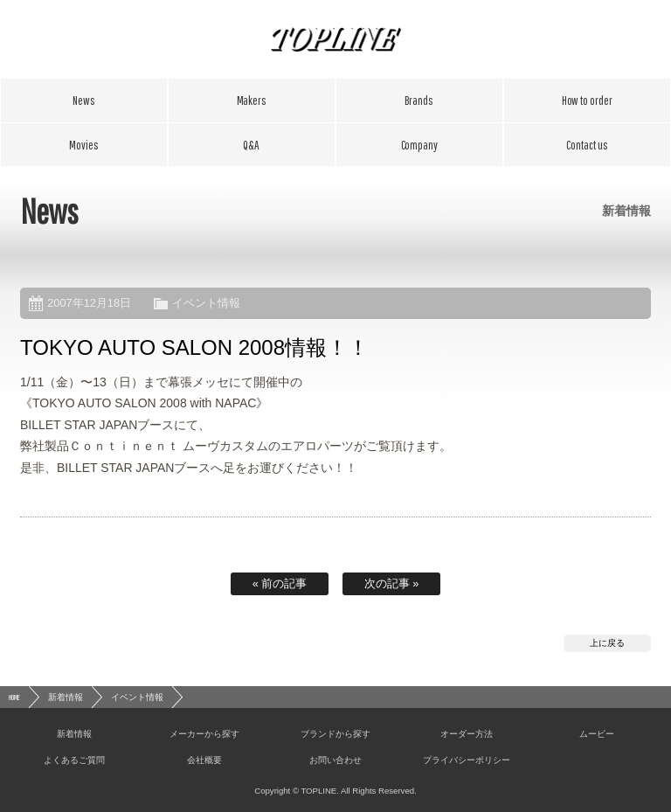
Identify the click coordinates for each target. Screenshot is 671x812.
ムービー (84, 145)
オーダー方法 (587, 101)
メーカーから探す (252, 101)
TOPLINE (335, 39)
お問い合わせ (587, 145)
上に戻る (607, 643)
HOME (14, 697)
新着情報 (84, 101)
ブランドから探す (419, 101)
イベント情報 (206, 303)
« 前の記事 (280, 583)
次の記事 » (392, 583)
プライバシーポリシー (467, 760)
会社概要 (419, 145)
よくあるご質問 (252, 145)
